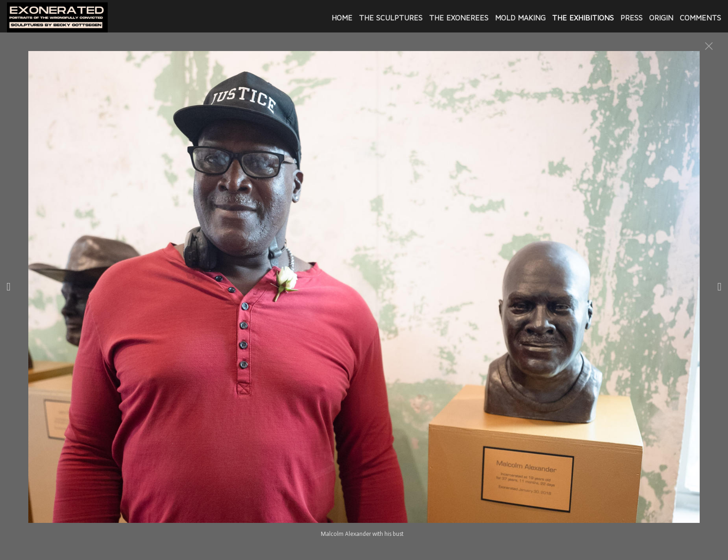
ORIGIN (661, 18)
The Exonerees (459, 18)
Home (342, 18)
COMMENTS (700, 18)
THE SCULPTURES (391, 18)
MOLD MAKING (520, 18)
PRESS (631, 18)
